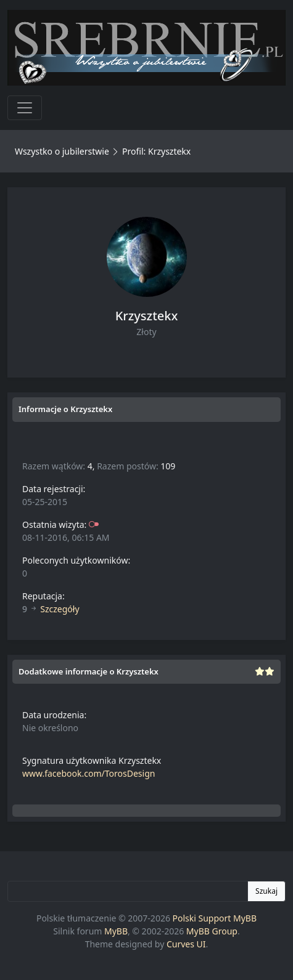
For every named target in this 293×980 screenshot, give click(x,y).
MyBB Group (212, 931)
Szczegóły (60, 609)
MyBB (116, 931)
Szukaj (266, 891)
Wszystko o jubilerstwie (62, 151)
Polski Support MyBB (215, 918)
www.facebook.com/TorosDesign (89, 773)
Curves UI (186, 944)
